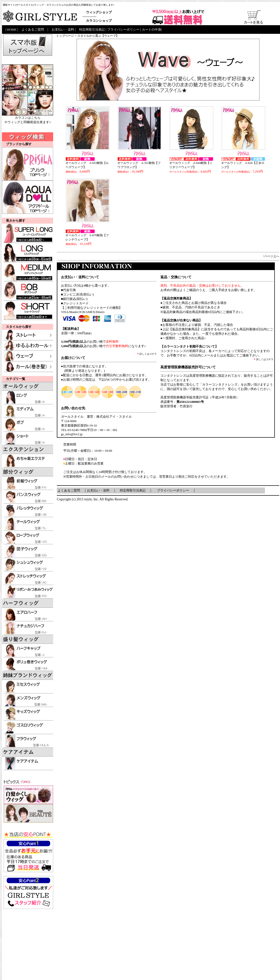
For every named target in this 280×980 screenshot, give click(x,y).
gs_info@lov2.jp (72, 434)
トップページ (65, 36)
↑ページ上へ (271, 256)
